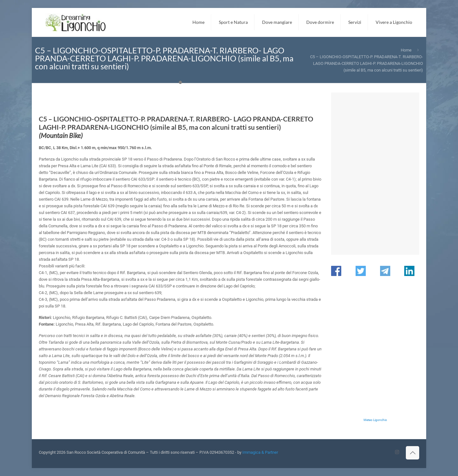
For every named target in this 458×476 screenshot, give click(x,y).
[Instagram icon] (397, 452)
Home (406, 50)
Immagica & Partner (260, 452)
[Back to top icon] (413, 453)
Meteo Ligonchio (375, 420)
